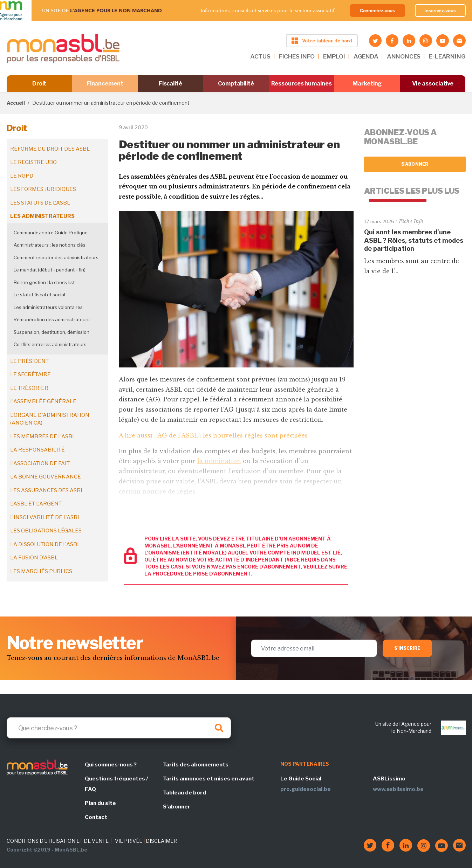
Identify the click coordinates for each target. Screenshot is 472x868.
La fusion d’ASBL (34, 558)
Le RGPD (22, 176)
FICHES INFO (297, 56)
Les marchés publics (41, 571)
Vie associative (433, 84)
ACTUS (260, 56)
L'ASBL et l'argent (36, 504)
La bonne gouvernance (46, 477)
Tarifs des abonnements (196, 765)
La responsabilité (37, 450)
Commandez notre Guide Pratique (51, 233)
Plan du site (100, 803)
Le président (29, 361)
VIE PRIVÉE (129, 841)
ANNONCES (404, 56)
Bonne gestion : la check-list (44, 282)
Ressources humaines (301, 84)
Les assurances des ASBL (47, 490)
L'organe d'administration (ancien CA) (50, 419)
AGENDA (366, 56)
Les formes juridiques (43, 189)
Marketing (367, 84)
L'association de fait (40, 463)
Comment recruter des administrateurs (56, 257)
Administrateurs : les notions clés (50, 245)
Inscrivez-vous (440, 11)
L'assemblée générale (43, 401)
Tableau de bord (184, 793)
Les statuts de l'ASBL (40, 203)
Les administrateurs (42, 216)
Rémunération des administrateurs (52, 319)
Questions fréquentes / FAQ (116, 784)
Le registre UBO (33, 162)
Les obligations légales (46, 531)
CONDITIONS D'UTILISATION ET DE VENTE (58, 841)
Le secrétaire (30, 374)
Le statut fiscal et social (39, 295)
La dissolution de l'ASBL (45, 544)
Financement (105, 84)
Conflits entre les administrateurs (50, 344)
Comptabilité (236, 84)
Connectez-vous (378, 11)
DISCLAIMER (161, 841)
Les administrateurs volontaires (48, 307)
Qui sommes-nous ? (111, 765)
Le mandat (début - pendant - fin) (50, 270)
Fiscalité (170, 84)
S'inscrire (407, 648)
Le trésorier (29, 388)
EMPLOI (334, 56)
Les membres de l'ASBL (43, 436)
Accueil (16, 103)
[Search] (119, 728)
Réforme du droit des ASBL (50, 149)
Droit (39, 84)
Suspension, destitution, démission (52, 332)
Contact (96, 817)
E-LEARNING (447, 56)
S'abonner (415, 164)
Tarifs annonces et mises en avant (209, 779)
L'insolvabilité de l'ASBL (45, 517)
